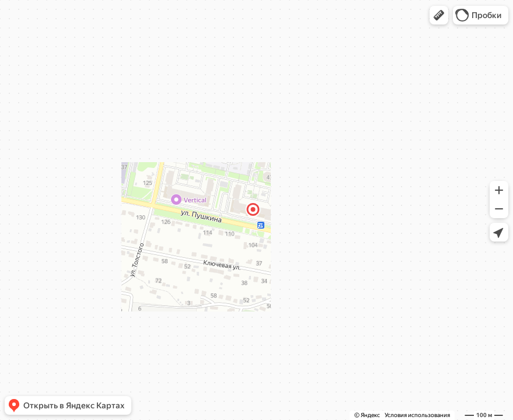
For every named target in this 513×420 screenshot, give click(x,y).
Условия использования (417, 415)
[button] (439, 15)
